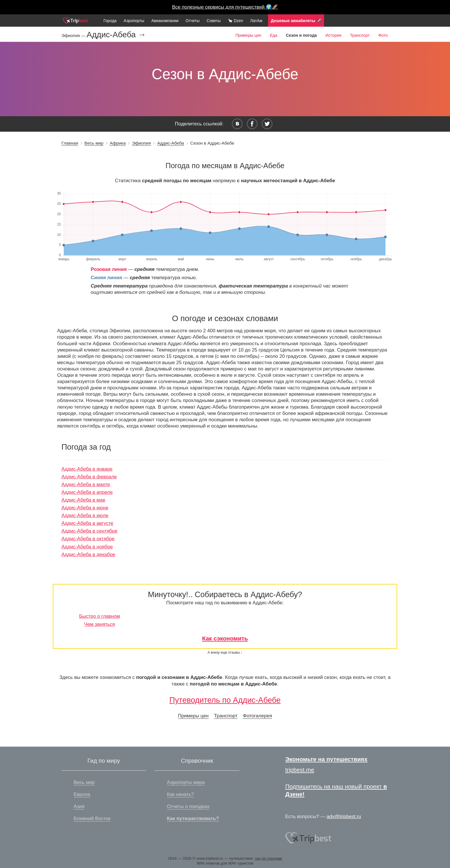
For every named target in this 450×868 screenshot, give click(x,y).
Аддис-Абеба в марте (86, 485)
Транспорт (360, 35)
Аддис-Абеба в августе (87, 523)
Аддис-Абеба (171, 143)
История (333, 35)
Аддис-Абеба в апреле (87, 492)
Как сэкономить (225, 638)
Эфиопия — (74, 35)
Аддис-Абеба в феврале (89, 477)
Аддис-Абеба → (116, 35)
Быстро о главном (100, 616)
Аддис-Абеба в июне (85, 508)
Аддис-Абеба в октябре (88, 539)
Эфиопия (141, 143)
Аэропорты (134, 21)
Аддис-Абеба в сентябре (89, 531)
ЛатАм (256, 21)
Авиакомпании (165, 21)
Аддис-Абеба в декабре (88, 555)
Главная (70, 143)
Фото (383, 35)
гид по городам (268, 858)
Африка (118, 143)
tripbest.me (300, 770)
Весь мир (94, 143)
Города (110, 21)
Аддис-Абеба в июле (85, 515)
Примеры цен (248, 35)
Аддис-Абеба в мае (83, 500)
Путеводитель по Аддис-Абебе (225, 700)
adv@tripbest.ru (344, 816)
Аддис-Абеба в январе (87, 469)
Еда (274, 35)
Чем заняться (99, 624)
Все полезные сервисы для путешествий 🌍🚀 (225, 7)
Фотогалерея (257, 716)
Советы (214, 21)
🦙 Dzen (236, 21)
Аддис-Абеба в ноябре (87, 547)
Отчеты (193, 21)
